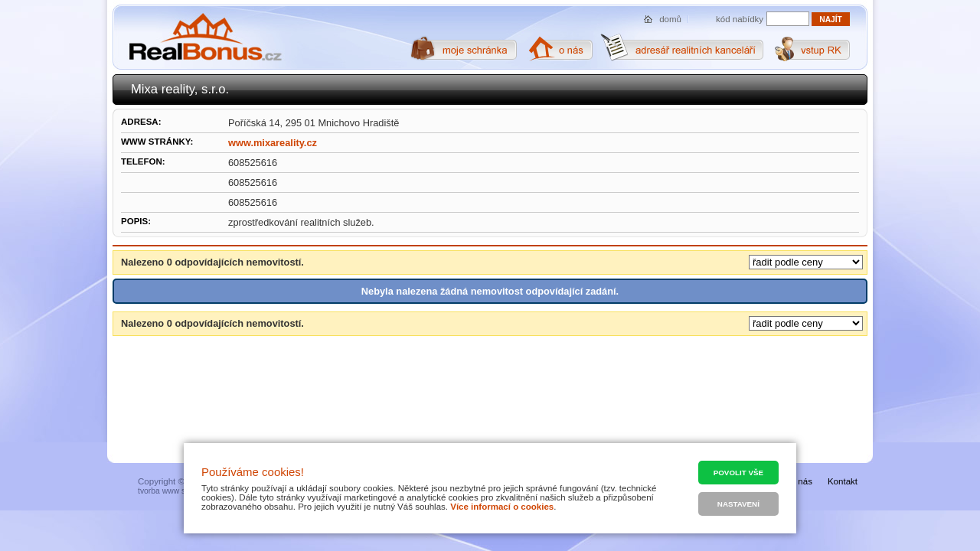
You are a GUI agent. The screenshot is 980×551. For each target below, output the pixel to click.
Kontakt (843, 481)
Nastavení (738, 504)
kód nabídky (740, 19)
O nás (800, 481)
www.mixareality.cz (273, 143)
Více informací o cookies (502, 507)
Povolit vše (738, 473)
